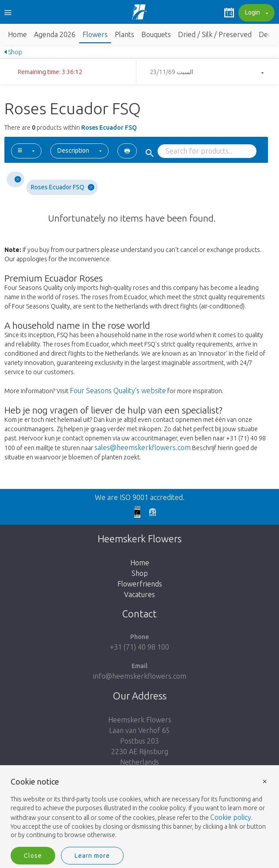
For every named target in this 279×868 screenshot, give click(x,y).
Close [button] (33, 856)
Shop (13, 52)
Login (255, 13)
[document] (139, 809)
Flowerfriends (140, 584)
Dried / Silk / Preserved (215, 34)
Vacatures (139, 594)
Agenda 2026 (55, 34)
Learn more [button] (92, 856)
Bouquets (156, 34)
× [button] (265, 781)
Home (17, 34)
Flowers (95, 34)
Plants (124, 34)
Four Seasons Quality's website (118, 391)
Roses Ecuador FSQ (63, 187)
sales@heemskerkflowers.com (143, 447)
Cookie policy (231, 817)
